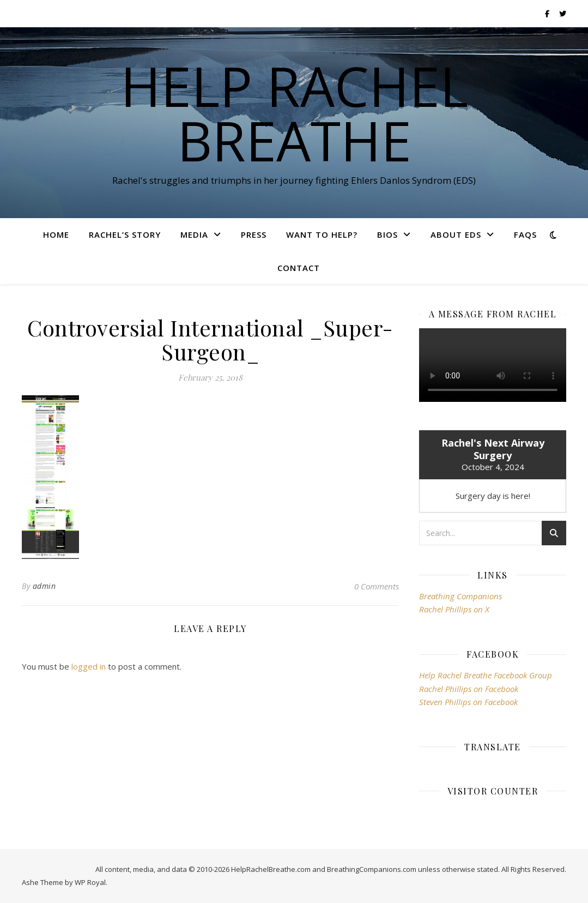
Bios (387, 234)
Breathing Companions (460, 596)
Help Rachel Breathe (294, 113)
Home (56, 234)
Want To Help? (322, 234)
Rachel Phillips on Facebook (469, 689)
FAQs (525, 234)
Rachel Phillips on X (454, 609)
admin (44, 586)
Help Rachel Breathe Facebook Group (486, 675)
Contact (299, 268)
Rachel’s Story (125, 234)
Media (194, 234)
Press (254, 234)
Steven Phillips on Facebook (468, 702)
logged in (89, 666)
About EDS (456, 234)
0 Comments (377, 586)
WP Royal (90, 882)
